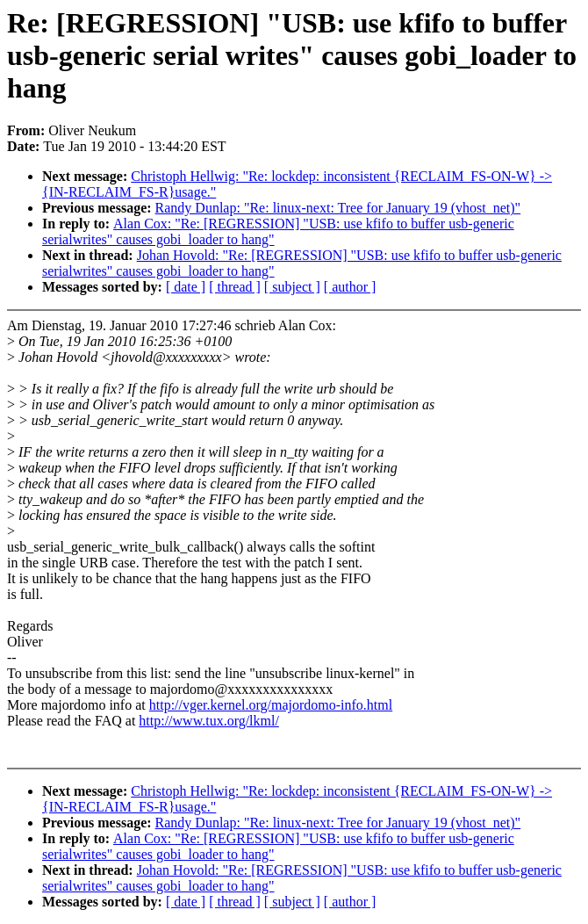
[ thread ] (235, 287)
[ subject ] (292, 287)
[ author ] (350, 287)
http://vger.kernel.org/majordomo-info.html (271, 705)
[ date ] (186, 287)
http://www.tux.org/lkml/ (209, 721)
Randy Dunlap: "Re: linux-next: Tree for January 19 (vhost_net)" (338, 208)
